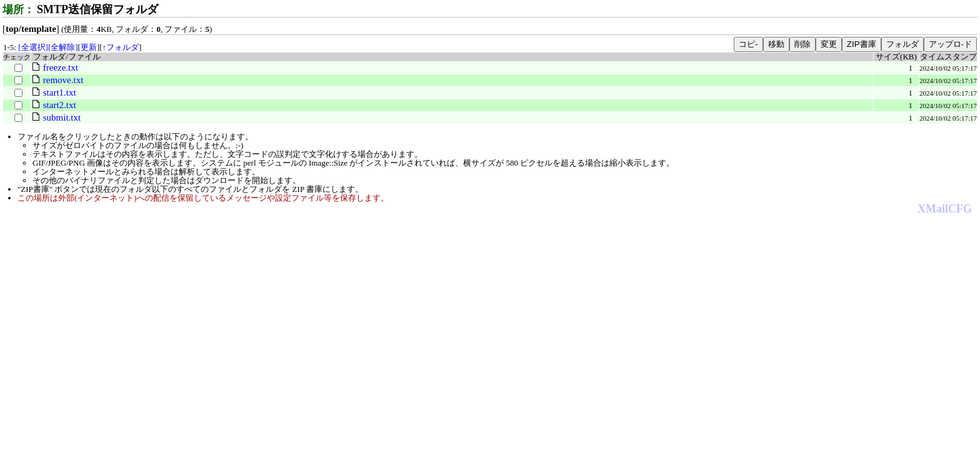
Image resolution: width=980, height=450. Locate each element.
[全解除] (63, 47)
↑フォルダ (121, 47)
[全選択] (33, 47)
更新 (89, 47)
